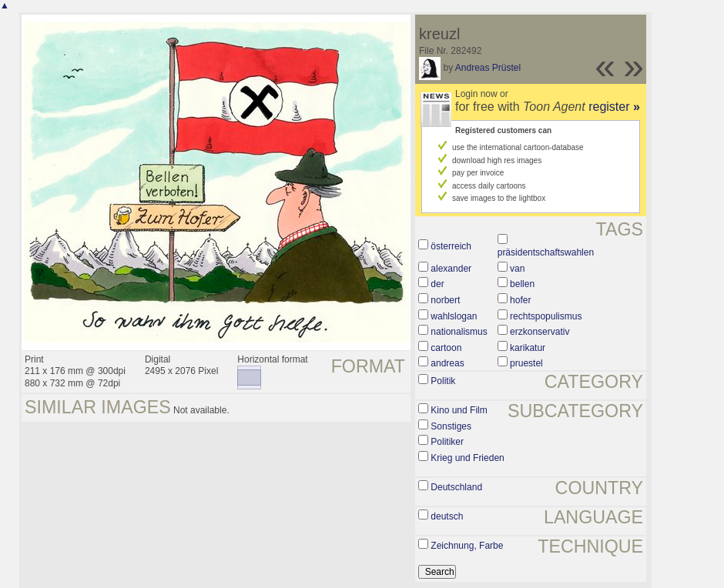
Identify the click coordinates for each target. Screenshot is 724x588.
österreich (451, 246)
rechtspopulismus (546, 316)
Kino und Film (459, 410)
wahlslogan (454, 316)
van (517, 269)
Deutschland (456, 487)
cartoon (446, 348)
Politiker (447, 442)
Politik (443, 381)
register (614, 107)
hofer (520, 300)
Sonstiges (451, 426)
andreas (447, 363)
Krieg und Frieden (467, 458)
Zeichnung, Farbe (467, 546)
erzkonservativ (540, 332)
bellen (522, 284)
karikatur (528, 348)
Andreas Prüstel (488, 68)
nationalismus (459, 332)
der (437, 284)
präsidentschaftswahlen (546, 252)
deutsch (447, 516)
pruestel (526, 363)
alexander (451, 269)
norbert (445, 300)
